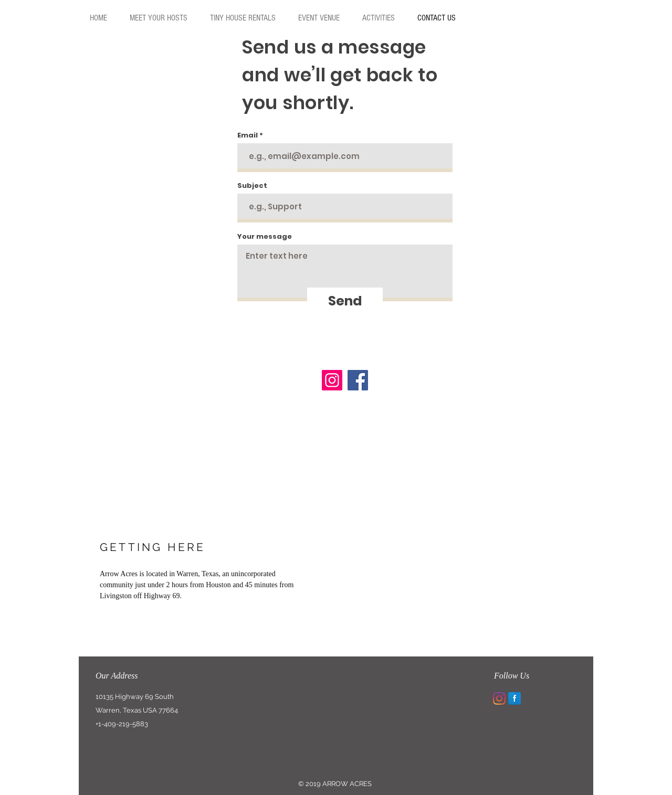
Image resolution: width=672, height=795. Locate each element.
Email (248, 135)
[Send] (345, 301)
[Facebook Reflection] (514, 698)
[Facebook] (358, 380)
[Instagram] (332, 380)
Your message (265, 236)
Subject (252, 185)
